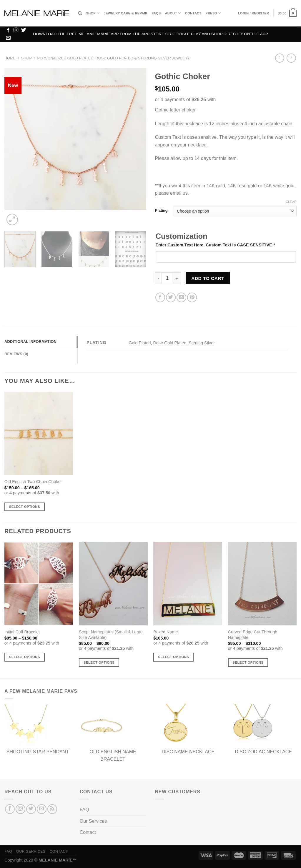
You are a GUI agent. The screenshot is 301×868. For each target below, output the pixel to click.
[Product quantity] (167, 278)
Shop (93, 13)
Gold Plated (140, 343)
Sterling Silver (202, 343)
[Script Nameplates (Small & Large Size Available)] (113, 584)
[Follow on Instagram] (16, 30)
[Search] (80, 13)
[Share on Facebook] (160, 297)
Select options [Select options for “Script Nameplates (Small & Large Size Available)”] (99, 662)
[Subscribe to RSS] (52, 809)
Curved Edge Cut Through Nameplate (253, 635)
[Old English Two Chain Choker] (39, 433)
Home (10, 58)
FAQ (84, 810)
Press (213, 13)
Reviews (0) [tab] (16, 354)
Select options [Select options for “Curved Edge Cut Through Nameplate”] (248, 662)
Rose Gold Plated (170, 343)
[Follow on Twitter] (24, 30)
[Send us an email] (8, 38)
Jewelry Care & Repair (125, 13)
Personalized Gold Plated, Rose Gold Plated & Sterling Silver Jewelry (113, 58)
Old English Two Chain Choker (33, 482)
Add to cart (208, 278)
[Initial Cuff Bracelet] (39, 584)
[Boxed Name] (188, 584)
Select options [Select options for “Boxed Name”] (173, 657)
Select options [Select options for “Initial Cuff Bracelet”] (25, 657)
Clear (291, 202)
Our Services (93, 821)
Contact (193, 13)
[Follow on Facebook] (8, 30)
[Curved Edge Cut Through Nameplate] (262, 584)
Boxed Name (166, 632)
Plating (161, 211)
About (173, 13)
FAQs (156, 13)
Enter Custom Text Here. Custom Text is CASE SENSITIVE (215, 245)
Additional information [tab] (30, 342)
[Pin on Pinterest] (192, 297)
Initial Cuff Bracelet (22, 632)
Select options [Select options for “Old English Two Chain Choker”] (25, 507)
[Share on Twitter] (171, 297)
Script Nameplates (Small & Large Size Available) (111, 635)
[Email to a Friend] (181, 297)
